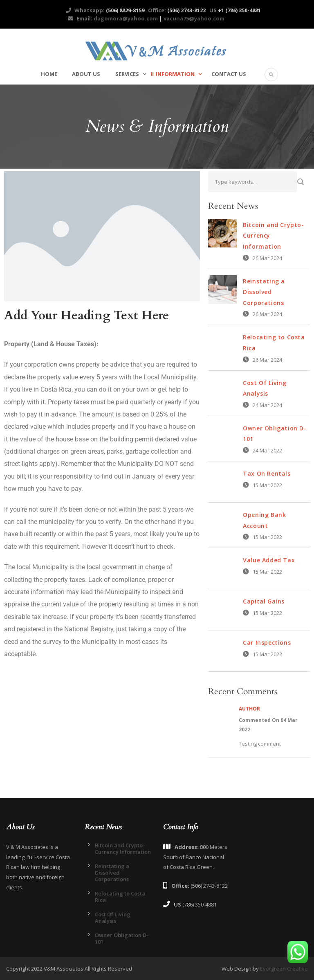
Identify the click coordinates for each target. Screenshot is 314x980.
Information (175, 74)
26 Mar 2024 (267, 258)
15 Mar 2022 (267, 485)
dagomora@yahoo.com (125, 18)
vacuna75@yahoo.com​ (194, 18)
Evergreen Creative (284, 969)
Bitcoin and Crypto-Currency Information (123, 849)
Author (249, 709)
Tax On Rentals (267, 473)
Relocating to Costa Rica (120, 897)
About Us (86, 74)
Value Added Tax (269, 560)
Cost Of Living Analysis (113, 918)
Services (127, 74)
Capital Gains (264, 601)
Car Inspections (267, 643)
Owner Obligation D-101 (122, 938)
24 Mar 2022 (267, 450)
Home (49, 74)
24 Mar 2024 (267, 405)
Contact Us (229, 74)
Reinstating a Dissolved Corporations (264, 292)
